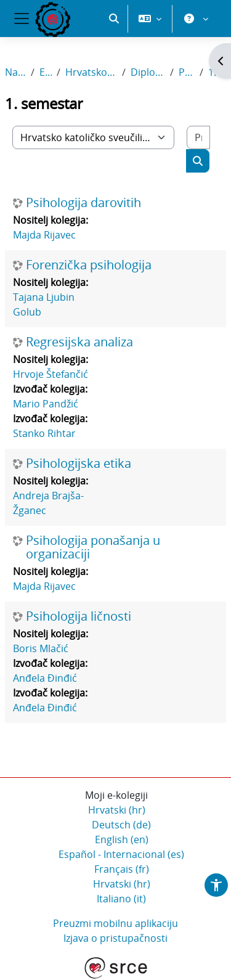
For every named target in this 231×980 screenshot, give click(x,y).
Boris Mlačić (41, 648)
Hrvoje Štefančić (51, 374)
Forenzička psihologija (89, 265)
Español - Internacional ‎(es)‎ (121, 854)
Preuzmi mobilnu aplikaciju (115, 923)
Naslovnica (15, 72)
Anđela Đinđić (45, 678)
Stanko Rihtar (44, 433)
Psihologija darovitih (83, 203)
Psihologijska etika (79, 463)
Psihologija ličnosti (79, 616)
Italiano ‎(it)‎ (121, 899)
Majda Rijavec (44, 235)
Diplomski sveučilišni (148, 72)
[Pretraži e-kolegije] (198, 137)
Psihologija (187, 72)
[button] (114, 18)
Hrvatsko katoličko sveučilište (91, 72)
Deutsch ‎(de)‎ (121, 825)
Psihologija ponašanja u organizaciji (93, 547)
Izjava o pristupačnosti (115, 938)
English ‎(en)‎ (122, 839)
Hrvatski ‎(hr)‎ (117, 810)
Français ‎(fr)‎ (122, 869)
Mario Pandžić (46, 404)
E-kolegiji (45, 72)
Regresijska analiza (79, 342)
